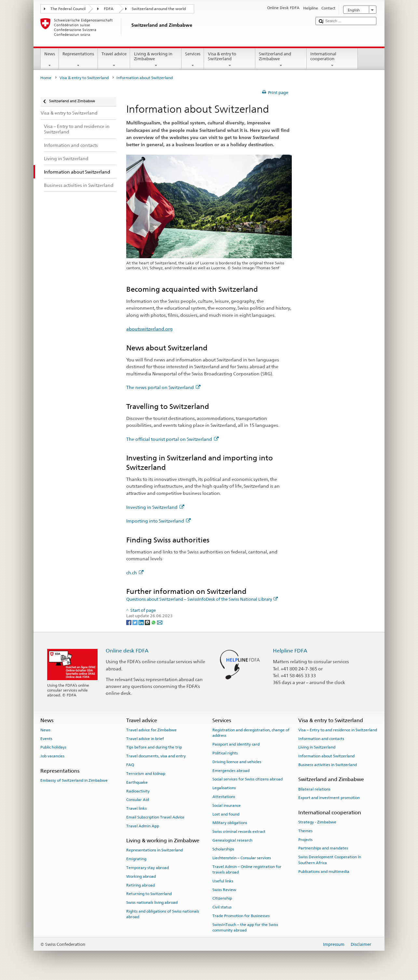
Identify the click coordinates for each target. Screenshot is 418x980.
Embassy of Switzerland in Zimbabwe (74, 780)
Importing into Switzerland (158, 521)
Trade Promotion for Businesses (241, 916)
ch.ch (135, 573)
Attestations (224, 797)
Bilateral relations (314, 789)
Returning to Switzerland (149, 894)
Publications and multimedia (324, 871)
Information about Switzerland (326, 756)
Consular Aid (138, 800)
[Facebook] (129, 622)
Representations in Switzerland (155, 850)
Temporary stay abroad (148, 868)
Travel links (136, 808)
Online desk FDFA (127, 651)
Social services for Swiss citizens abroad (248, 779)
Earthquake (137, 782)
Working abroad (141, 876)
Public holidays (53, 747)
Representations (78, 60)
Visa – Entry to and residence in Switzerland (338, 730)
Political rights (225, 753)
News (50, 60)
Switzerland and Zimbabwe (281, 60)
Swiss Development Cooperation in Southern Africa (330, 860)
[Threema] (148, 622)
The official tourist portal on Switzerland (172, 439)
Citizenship (222, 898)
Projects (305, 839)
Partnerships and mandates (323, 848)
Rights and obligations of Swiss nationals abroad (163, 914)
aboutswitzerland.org (149, 329)
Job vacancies (52, 756)
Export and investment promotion (329, 798)
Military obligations (230, 823)
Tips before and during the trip (154, 747)
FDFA (109, 9)
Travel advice (114, 60)
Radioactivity (138, 791)
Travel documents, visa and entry (156, 756)
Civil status (222, 907)
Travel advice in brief (145, 738)
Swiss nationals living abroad (152, 903)
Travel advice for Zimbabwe (151, 730)
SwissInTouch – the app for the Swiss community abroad (245, 927)
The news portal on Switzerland (163, 387)
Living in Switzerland (317, 747)
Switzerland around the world (159, 9)
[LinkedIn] (142, 622)
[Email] (160, 622)
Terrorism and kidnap (146, 774)
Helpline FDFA (290, 651)
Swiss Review (224, 889)
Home (46, 78)
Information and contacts (321, 738)
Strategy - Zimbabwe (317, 822)
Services (193, 60)
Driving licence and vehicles (237, 762)
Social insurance (227, 805)
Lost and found (226, 814)
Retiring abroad (141, 885)
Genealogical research (232, 840)
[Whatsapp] (154, 622)
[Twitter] (135, 622)
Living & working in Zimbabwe (156, 60)
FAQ (130, 765)
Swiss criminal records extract (239, 832)
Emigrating (136, 859)
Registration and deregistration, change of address (251, 733)
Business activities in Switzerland (328, 765)
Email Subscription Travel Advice (155, 817)
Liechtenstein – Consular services (242, 858)
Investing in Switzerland (155, 507)
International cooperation (332, 60)
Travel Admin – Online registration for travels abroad (247, 869)
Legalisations (224, 788)
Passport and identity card (236, 744)
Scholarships (223, 849)
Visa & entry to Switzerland (230, 60)
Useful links (223, 881)
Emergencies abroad (231, 770)
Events (46, 738)
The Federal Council (68, 9)
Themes (305, 831)
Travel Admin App (143, 826)
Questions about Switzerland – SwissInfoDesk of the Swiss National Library (202, 599)
